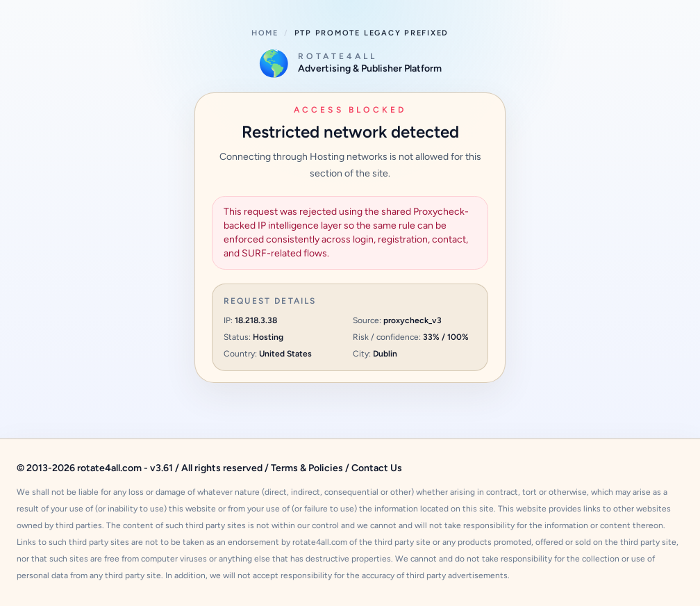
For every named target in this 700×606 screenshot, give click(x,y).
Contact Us (377, 468)
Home (265, 33)
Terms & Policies (307, 468)
